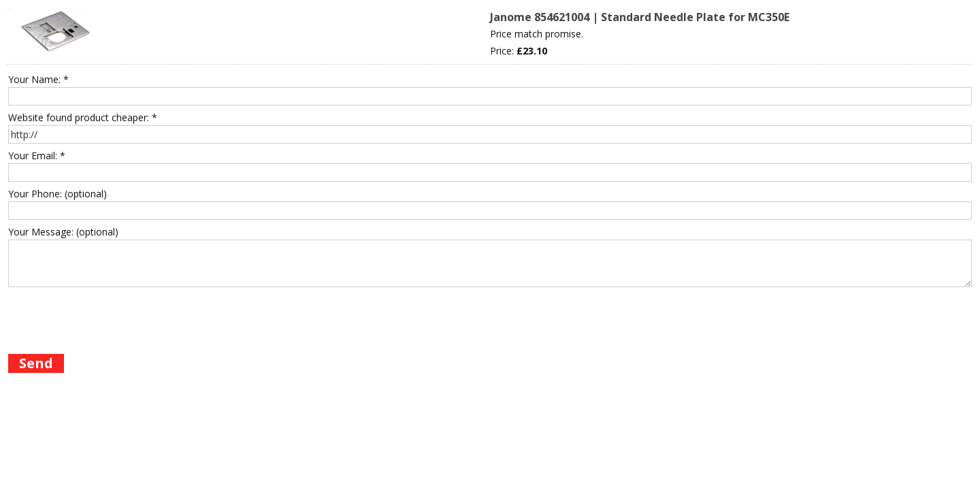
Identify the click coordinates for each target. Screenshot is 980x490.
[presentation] (112, 318)
